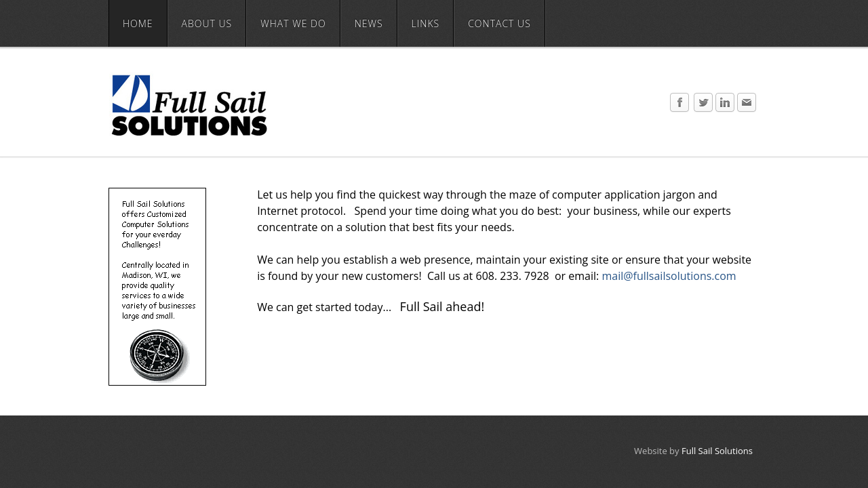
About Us (207, 23)
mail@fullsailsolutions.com (669, 276)
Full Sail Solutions (717, 451)
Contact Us (499, 23)
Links (426, 23)
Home (138, 23)
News (369, 23)
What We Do (293, 23)
